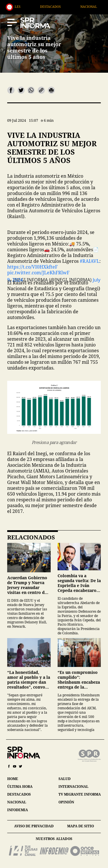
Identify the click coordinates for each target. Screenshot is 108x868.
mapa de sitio (80, 826)
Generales (19, 6)
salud (65, 779)
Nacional (97, 6)
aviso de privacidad (34, 826)
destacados (19, 794)
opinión (66, 802)
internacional (73, 787)
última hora (20, 787)
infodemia (18, 810)
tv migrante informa (80, 794)
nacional (17, 802)
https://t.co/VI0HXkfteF (32, 267)
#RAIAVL (90, 261)
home (13, 779)
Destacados (59, 6)
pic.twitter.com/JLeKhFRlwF (38, 273)
